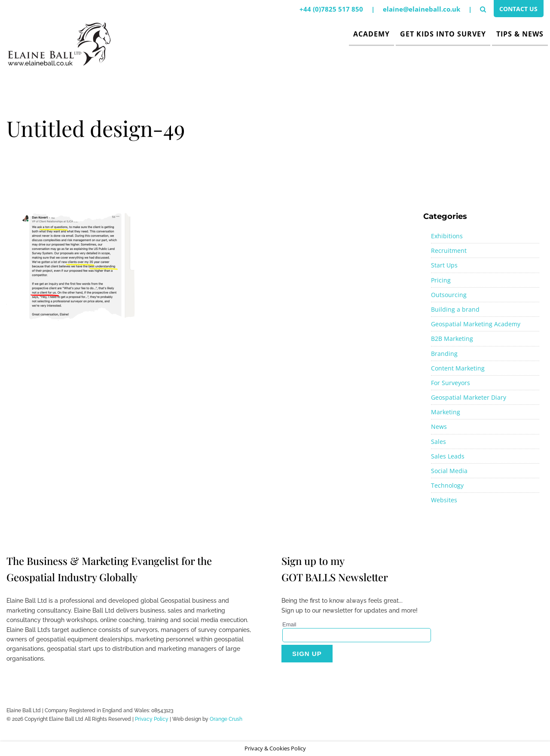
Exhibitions (447, 236)
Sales (438, 442)
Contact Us (517, 10)
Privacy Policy (152, 719)
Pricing (441, 280)
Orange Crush (226, 719)
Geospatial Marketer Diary (469, 397)
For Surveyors (451, 383)
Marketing (446, 412)
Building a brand (455, 309)
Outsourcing (449, 295)
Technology (447, 485)
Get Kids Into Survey (443, 34)
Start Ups (444, 265)
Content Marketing (458, 368)
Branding (444, 354)
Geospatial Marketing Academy (476, 324)
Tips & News (520, 34)
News (439, 427)
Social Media (449, 471)
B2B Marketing (452, 339)
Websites (444, 500)
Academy (371, 34)
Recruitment (449, 250)
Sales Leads (448, 456)
